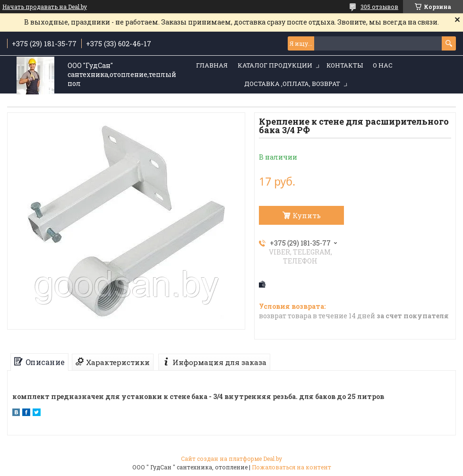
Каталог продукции (275, 65)
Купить (307, 215)
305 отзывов (379, 7)
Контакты (345, 65)
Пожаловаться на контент (292, 467)
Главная (212, 65)
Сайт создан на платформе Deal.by (231, 459)
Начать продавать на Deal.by (45, 7)
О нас (383, 65)
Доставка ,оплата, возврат (292, 84)
